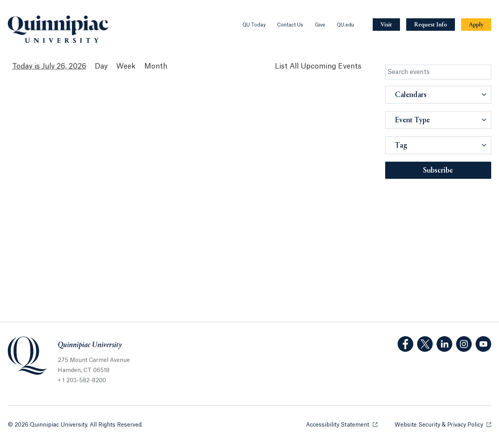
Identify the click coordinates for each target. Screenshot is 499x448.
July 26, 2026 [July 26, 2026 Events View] (64, 66)
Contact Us (290, 25)
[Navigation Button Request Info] (431, 25)
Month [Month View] (156, 66)
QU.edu (345, 25)
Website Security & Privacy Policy (443, 424)
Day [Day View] (101, 66)
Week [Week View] (126, 66)
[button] (438, 95)
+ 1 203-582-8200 (82, 381)
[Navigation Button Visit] (386, 25)
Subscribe (438, 171)
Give (320, 25)
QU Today (254, 25)
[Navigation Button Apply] (476, 25)
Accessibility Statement (342, 424)
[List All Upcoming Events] (318, 66)
